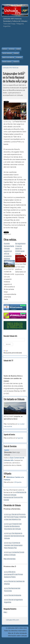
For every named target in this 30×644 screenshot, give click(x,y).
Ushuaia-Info (7, 68)
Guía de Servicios (7, 53)
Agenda (18, 49)
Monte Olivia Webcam (8, 58)
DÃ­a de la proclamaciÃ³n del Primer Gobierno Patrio (13, 574)
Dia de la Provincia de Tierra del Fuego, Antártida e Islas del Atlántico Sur (15, 517)
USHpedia (16, 53)
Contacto (16, 62)
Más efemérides (10, 559)
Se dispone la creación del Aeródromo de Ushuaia (14, 536)
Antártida (12, 49)
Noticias (5, 49)
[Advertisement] (15, 38)
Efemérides (19, 58)
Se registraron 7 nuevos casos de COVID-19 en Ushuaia (20, 249)
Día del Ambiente (13, 595)
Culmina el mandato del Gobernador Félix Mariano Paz (13, 545)
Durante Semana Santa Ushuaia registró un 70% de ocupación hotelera (9, 251)
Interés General (7, 62)
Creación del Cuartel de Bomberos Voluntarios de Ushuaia (13, 526)
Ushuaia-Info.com (12, 620)
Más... (6, 612)
